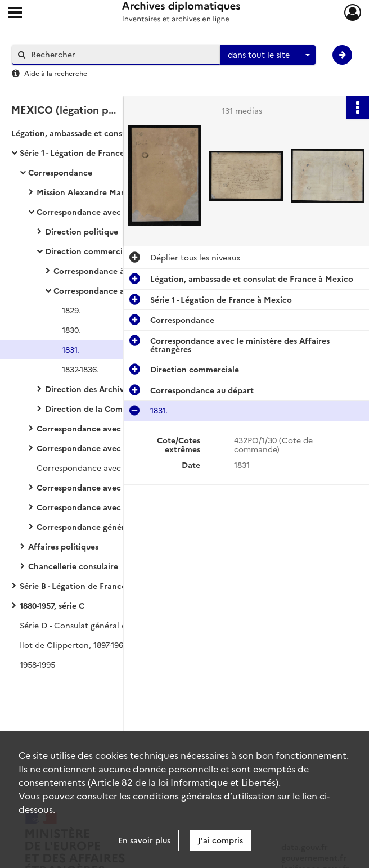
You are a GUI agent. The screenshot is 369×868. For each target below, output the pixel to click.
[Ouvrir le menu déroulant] (15, 14)
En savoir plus (144, 840)
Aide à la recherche (56, 73)
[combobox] (268, 55)
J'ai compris (220, 840)
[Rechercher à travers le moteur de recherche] (121, 54)
